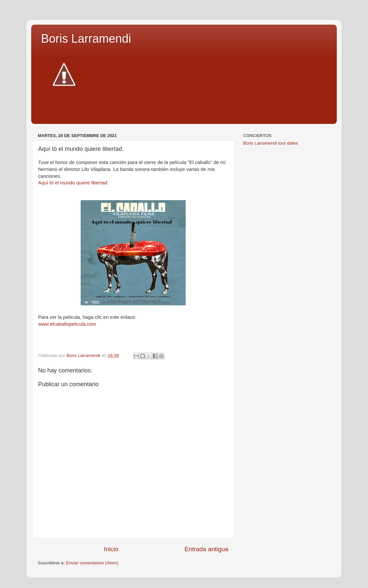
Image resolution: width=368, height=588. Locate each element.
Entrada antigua (207, 549)
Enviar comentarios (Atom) (92, 563)
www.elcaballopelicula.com (67, 324)
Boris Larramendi (86, 39)
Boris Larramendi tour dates (271, 143)
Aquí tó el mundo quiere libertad (73, 183)
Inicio (111, 549)
